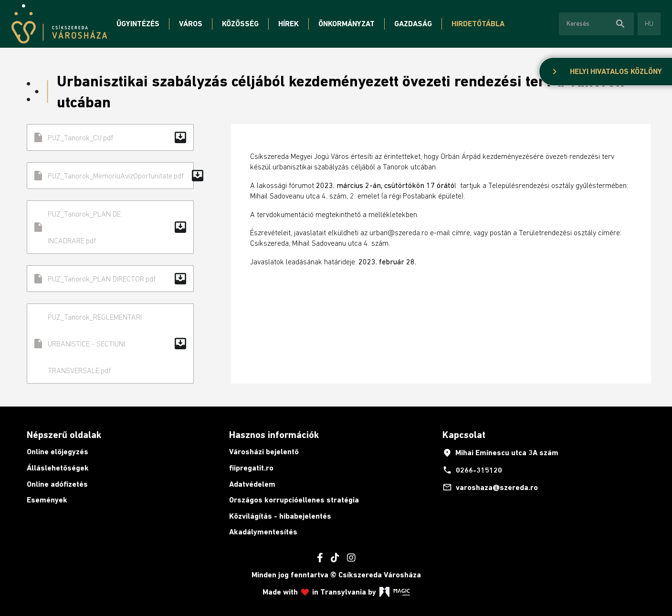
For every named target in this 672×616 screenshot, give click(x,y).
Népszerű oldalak (64, 435)
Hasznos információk (274, 435)
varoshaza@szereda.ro (490, 487)
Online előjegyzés (58, 452)
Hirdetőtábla (478, 24)
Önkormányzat (346, 24)
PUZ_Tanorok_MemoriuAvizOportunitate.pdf (113, 176)
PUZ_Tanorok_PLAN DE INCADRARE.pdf (110, 227)
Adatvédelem (252, 484)
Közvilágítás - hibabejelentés (280, 516)
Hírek (289, 24)
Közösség (240, 24)
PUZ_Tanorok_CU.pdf (110, 137)
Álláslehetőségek (58, 468)
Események (47, 500)
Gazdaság (413, 24)
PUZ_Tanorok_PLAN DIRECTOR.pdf (110, 279)
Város (191, 24)
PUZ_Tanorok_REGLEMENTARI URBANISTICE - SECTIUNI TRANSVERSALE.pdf (110, 344)
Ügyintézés (138, 24)
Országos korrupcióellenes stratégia (294, 500)
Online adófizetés (57, 484)
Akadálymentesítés (263, 532)
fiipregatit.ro (251, 468)
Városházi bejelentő (264, 452)
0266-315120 (472, 470)
